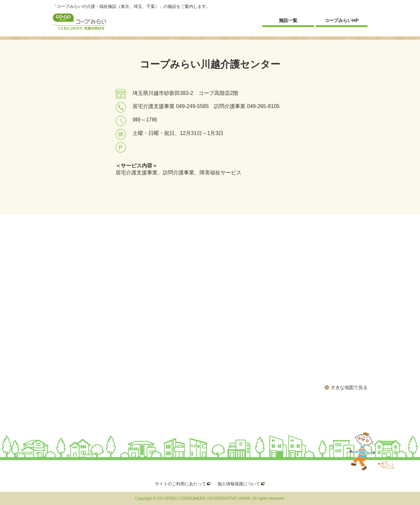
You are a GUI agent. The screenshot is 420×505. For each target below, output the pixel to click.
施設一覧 (288, 20)
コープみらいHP (341, 20)
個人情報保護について (239, 484)
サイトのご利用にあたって (180, 484)
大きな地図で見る (349, 387)
